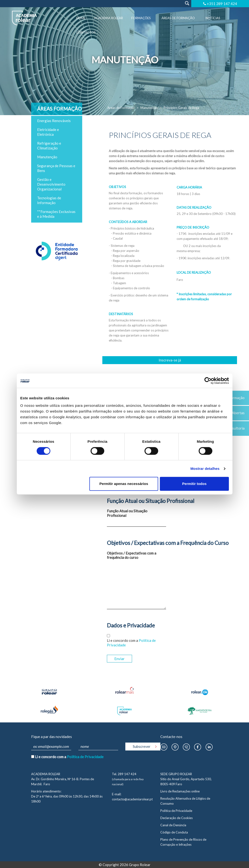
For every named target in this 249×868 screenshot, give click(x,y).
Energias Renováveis (54, 121)
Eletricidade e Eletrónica (48, 132)
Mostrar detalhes (205, 469)
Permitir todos (194, 484)
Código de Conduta (174, 832)
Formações (141, 18)
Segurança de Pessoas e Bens (56, 168)
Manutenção (149, 108)
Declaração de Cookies (177, 818)
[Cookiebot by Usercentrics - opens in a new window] (208, 381)
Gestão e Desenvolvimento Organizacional (51, 184)
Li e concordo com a (131, 643)
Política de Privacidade (85, 757)
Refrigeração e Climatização (49, 146)
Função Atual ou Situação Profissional (127, 513)
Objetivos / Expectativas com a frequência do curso (132, 555)
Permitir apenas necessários (124, 484)
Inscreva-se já (170, 360)
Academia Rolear (108, 18)
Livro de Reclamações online (180, 791)
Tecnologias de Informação (49, 200)
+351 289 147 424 (222, 4)
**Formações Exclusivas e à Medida (56, 214)
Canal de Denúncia (173, 825)
